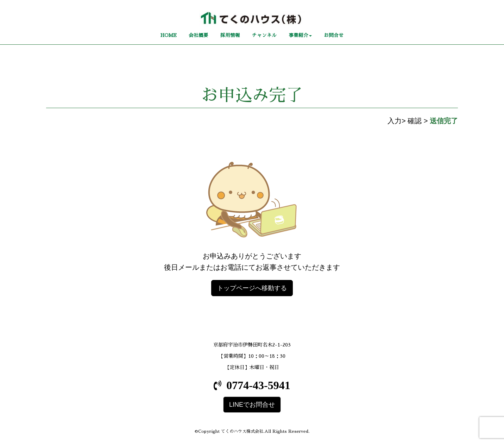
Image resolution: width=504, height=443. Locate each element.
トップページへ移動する (252, 288)
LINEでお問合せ (252, 405)
